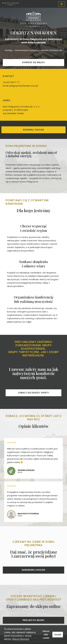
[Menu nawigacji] (62, 4)
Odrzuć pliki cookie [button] (46, 635)
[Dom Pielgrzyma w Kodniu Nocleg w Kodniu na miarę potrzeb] (11, 4)
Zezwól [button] (58, 635)
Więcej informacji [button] (21, 639)
